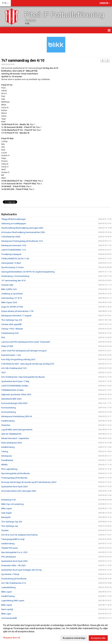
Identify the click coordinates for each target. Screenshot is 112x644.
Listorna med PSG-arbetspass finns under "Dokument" (26, 342)
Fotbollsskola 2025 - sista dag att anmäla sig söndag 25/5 (28, 364)
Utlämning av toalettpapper (14, 224)
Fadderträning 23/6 (10, 333)
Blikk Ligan (6, 614)
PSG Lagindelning (9, 469)
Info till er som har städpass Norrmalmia (19, 535)
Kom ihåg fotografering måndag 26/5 (18, 359)
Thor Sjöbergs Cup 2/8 (11, 320)
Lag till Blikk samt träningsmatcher (17, 430)
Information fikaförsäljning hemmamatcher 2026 (23, 232)
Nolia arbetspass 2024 (11, 443)
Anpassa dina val (12, 638)
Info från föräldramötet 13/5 (14, 368)
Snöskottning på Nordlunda (14, 579)
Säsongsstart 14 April (11, 263)
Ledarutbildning (8, 587)
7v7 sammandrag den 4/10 (23, 61)
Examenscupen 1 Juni (11, 355)
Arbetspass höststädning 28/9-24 (17, 416)
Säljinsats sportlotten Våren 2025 (16, 394)
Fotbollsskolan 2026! (11, 237)
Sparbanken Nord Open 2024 (14, 487)
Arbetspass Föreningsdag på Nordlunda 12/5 (22, 241)
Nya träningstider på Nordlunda (15, 473)
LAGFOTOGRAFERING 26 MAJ (15, 386)
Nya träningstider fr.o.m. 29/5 (14, 552)
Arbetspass (7, 456)
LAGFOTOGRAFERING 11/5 (13, 250)
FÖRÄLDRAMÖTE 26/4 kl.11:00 (15, 259)
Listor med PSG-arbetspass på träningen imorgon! (24, 351)
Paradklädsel (7, 460)
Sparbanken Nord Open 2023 (14, 561)
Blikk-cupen (7, 605)
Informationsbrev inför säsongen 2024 (19, 491)
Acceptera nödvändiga (74, 638)
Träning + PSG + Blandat (12, 329)
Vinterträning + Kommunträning (15, 276)
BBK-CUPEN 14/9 (9, 289)
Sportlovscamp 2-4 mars (12, 267)
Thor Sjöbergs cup (10, 526)
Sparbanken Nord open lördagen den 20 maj (21, 570)
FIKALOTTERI (7, 346)
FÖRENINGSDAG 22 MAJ (13, 390)
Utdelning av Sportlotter (12, 294)
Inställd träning (8, 421)
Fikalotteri (6, 425)
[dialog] (56, 631)
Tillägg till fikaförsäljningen (13, 219)
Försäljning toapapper (11, 254)
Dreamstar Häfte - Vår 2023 (13, 565)
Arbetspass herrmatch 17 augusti (16, 316)
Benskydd (6, 517)
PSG (3, 338)
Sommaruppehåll (9, 618)
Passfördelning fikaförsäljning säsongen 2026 (22, 228)
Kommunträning (8, 408)
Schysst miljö (7, 285)
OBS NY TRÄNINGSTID (11, 434)
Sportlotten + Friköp (10, 574)
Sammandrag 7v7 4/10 (11, 298)
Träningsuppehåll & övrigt (13, 539)
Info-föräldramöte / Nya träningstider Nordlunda (23, 377)
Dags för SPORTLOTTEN (12, 307)
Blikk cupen (7, 508)
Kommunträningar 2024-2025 (14, 403)
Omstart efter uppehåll (11, 324)
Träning (5, 451)
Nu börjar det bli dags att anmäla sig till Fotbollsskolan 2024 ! (29, 482)
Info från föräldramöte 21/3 (14, 583)
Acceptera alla (98, 638)
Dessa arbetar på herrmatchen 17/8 (17, 311)
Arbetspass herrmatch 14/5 (14, 245)
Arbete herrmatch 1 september (15, 438)
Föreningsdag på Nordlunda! (14, 478)
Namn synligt (7, 609)
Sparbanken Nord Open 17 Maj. (15, 381)
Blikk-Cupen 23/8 (9, 302)
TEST (4, 373)
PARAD (4, 465)
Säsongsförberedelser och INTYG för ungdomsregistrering (28, 272)
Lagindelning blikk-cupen (13, 601)
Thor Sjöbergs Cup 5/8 (11, 522)
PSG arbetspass (9, 557)
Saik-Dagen (7, 513)
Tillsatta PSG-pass (10, 548)
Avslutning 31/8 (8, 500)
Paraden (5, 530)
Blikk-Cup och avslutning (12, 504)
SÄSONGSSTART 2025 (11, 399)
